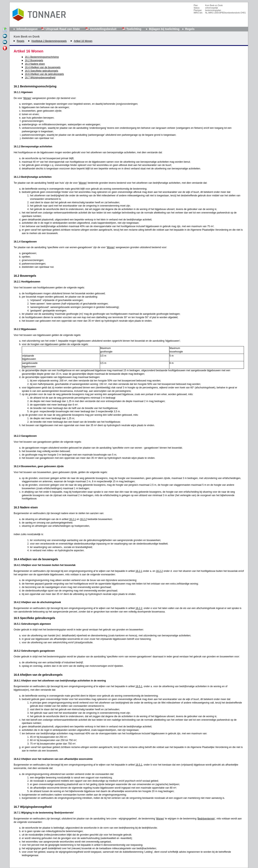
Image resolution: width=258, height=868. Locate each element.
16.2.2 (83, 519)
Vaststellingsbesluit (103, 29)
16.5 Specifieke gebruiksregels (41, 71)
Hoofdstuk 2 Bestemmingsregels (49, 41)
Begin (5, 30)
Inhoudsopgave (27, 29)
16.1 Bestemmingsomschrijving (42, 57)
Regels (20, 41)
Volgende (5, 42)
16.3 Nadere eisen (35, 64)
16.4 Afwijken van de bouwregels (43, 67)
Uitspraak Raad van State (63, 29)
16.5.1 (139, 686)
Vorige (5, 36)
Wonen (27, 98)
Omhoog (5, 48)
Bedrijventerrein (206, 819)
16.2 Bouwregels (34, 60)
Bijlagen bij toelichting (164, 29)
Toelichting (134, 29)
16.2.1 (72, 519)
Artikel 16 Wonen (83, 41)
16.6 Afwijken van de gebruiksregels (44, 74)
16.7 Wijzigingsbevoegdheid (40, 78)
